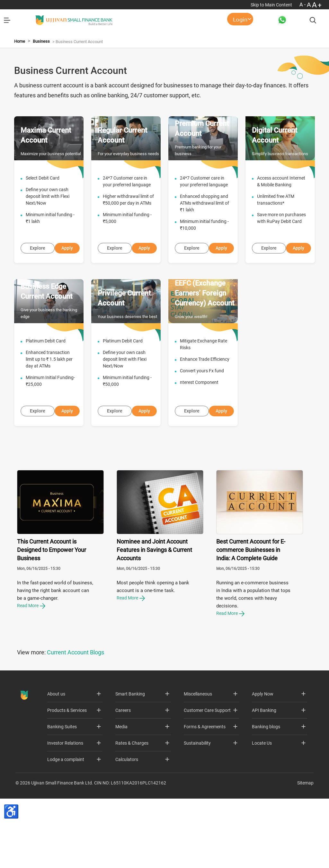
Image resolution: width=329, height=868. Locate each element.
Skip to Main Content (272, 5)
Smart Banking (130, 763)
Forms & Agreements (205, 795)
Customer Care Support (207, 779)
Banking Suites (62, 795)
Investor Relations (65, 812)
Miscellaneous (198, 763)
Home (20, 110)
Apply (67, 317)
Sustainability (197, 812)
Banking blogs (266, 795)
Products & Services (67, 779)
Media (121, 795)
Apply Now (263, 763)
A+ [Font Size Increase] (317, 5)
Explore (38, 317)
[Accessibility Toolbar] (11, 829)
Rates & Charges (132, 812)
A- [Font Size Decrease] (303, 4)
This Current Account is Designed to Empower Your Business (52, 618)
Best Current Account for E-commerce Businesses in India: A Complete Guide (251, 618)
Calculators (127, 828)
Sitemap (305, 852)
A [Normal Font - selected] (309, 4)
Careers (123, 779)
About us (56, 763)
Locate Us (262, 812)
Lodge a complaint (66, 828)
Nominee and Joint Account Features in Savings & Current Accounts (154, 618)
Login (240, 19)
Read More (31, 674)
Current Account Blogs (76, 721)
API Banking (264, 779)
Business (41, 110)
